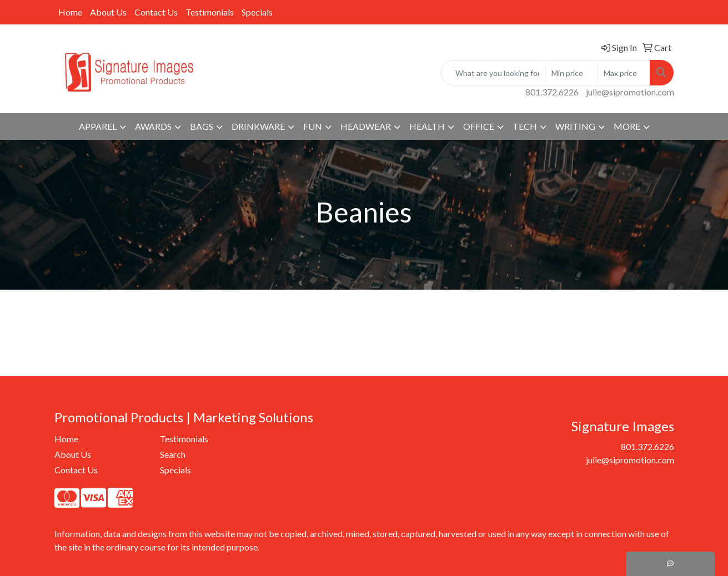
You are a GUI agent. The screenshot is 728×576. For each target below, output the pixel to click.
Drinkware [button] (258, 126)
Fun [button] (313, 126)
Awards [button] (153, 126)
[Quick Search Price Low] (572, 73)
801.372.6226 (552, 92)
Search (173, 454)
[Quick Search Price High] (624, 73)
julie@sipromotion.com (630, 92)
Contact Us (156, 12)
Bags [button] (202, 126)
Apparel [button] (98, 126)
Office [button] (479, 126)
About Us (108, 12)
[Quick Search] (493, 73)
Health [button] (427, 126)
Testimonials (210, 12)
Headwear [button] (366, 126)
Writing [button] (575, 126)
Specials (257, 12)
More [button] (627, 126)
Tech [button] (525, 126)
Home (70, 12)
